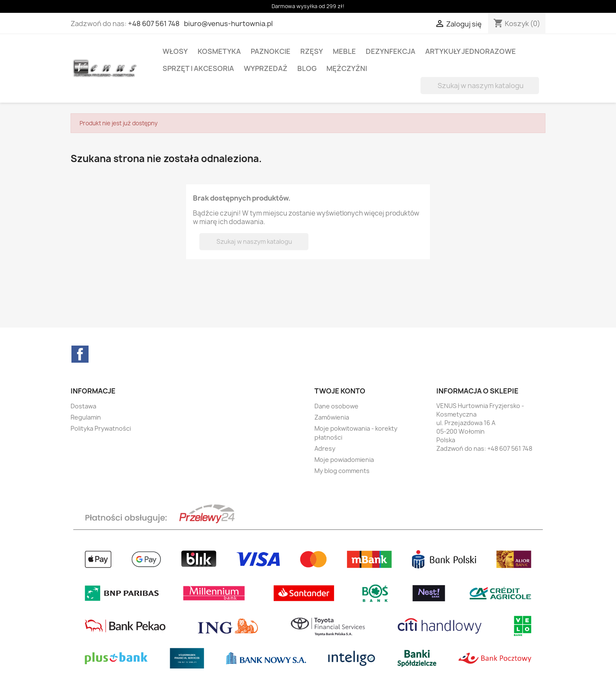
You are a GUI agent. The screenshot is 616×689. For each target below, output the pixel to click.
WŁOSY (175, 51)
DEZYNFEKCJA (391, 51)
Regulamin (86, 417)
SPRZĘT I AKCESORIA (198, 68)
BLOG (307, 68)
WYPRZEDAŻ (266, 68)
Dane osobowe (336, 406)
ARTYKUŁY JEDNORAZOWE (471, 51)
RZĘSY (312, 51)
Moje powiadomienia (344, 460)
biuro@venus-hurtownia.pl (228, 24)
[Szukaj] (480, 86)
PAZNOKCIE (271, 51)
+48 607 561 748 (154, 24)
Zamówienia (332, 417)
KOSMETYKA (219, 51)
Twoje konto (340, 391)
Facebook (80, 354)
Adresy (325, 448)
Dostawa (83, 406)
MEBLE (344, 51)
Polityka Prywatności (101, 428)
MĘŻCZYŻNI (347, 68)
